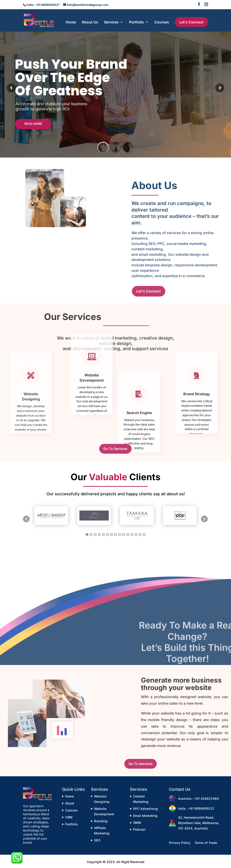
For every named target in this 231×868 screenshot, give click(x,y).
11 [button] (128, 531)
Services (111, 22)
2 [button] (91, 531)
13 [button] (136, 531)
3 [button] (95, 531)
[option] (51, 516)
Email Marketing (145, 816)
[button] (26, 519)
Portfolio (136, 22)
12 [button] (132, 531)
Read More (33, 126)
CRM (69, 817)
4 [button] (99, 531)
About (70, 803)
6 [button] (107, 531)
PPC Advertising (146, 809)
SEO (97, 840)
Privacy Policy (180, 843)
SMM (137, 823)
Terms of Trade (206, 843)
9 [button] (120, 531)
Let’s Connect (191, 22)
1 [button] (87, 531)
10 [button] (124, 531)
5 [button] (103, 531)
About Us (90, 22)
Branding (101, 821)
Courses (162, 22)
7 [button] (111, 531)
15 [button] (145, 531)
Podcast (139, 829)
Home (71, 22)
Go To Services (115, 449)
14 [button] (140, 531)
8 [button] (115, 531)
